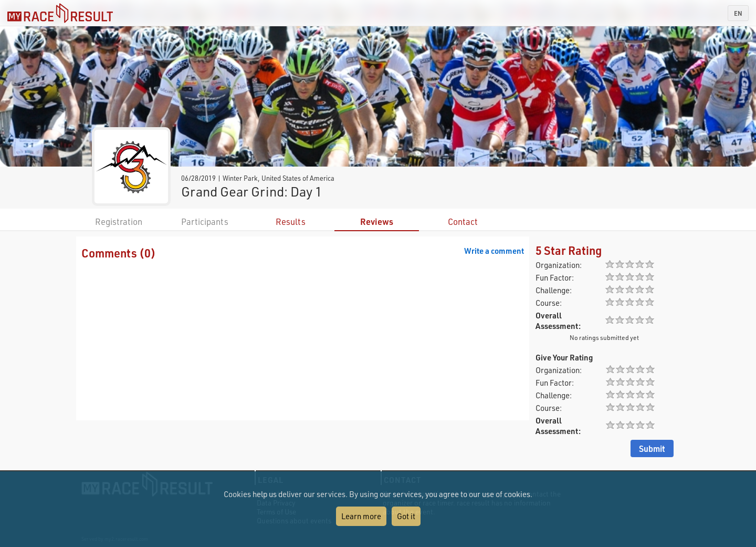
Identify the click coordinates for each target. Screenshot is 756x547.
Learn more (361, 516)
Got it (406, 516)
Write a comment (494, 251)
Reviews (377, 221)
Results (291, 221)
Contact (463, 221)
